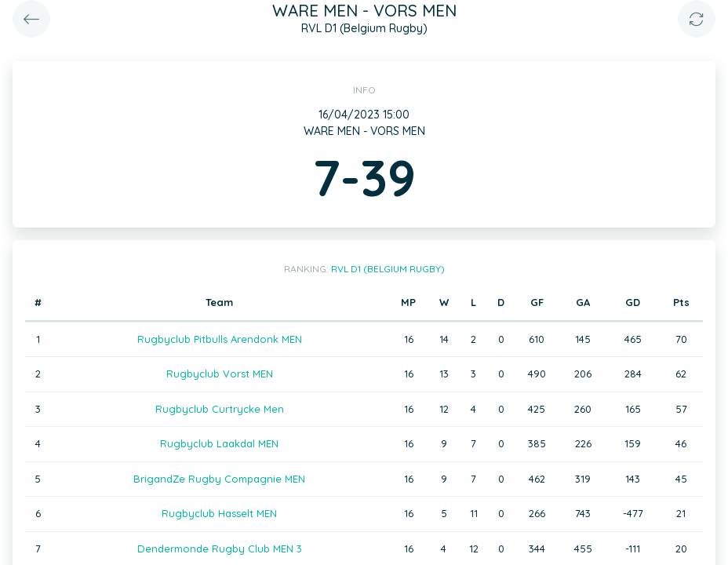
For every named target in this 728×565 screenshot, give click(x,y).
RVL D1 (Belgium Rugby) (388, 269)
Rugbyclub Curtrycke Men (220, 409)
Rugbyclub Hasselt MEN (219, 513)
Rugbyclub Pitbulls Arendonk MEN (220, 339)
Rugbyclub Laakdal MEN (219, 443)
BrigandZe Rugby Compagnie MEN (219, 479)
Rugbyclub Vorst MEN (220, 374)
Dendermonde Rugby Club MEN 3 (220, 549)
